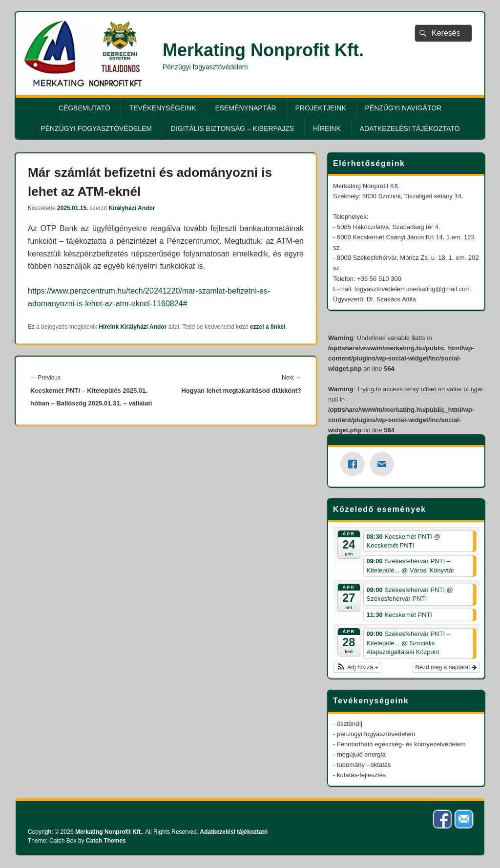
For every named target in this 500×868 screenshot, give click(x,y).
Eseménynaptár (245, 108)
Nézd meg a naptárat (446, 667)
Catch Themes (106, 841)
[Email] (384, 464)
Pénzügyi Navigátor (404, 108)
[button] (357, 667)
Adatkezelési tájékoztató (410, 128)
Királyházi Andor (132, 208)
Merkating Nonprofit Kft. (263, 50)
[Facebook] (355, 464)
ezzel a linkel (268, 327)
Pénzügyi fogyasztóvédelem (96, 128)
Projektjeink (321, 108)
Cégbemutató (84, 108)
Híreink (327, 128)
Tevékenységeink (163, 108)
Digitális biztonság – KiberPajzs (232, 128)
